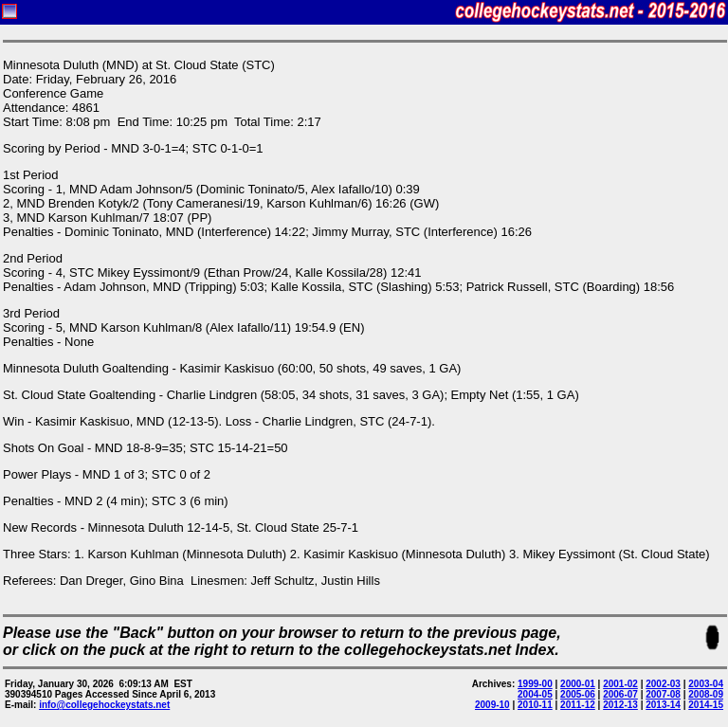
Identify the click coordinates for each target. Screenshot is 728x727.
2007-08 (663, 694)
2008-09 (706, 694)
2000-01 (578, 684)
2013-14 (663, 705)
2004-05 (535, 694)
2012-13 (620, 705)
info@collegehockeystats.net (104, 705)
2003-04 (706, 684)
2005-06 (578, 694)
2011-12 (578, 705)
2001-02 (620, 684)
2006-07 (620, 694)
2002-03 (663, 684)
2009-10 (492, 705)
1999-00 (535, 684)
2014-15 (706, 705)
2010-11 (535, 705)
